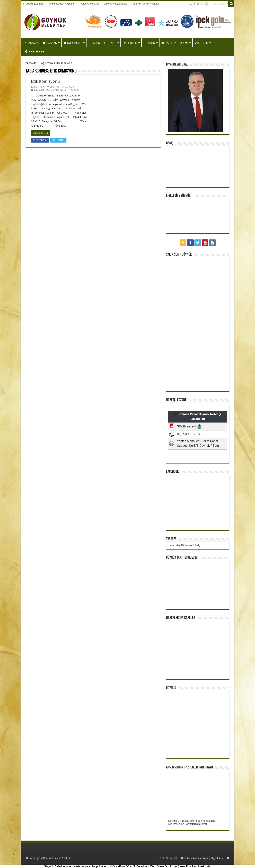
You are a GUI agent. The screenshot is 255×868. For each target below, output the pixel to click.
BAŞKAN (50, 43)
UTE (227, 858)
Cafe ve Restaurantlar (115, 4)
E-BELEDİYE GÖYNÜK (178, 196)
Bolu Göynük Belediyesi (195, 858)
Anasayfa (31, 63)
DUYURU (149, 43)
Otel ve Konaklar (90, 4)
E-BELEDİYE (35, 52)
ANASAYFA (32, 43)
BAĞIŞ (170, 143)
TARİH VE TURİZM (175, 43)
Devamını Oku (41, 133)
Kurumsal (39, 90)
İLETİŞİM (202, 43)
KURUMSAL (73, 43)
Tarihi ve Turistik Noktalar (145, 4)
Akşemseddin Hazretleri (62, 4)
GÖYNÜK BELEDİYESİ (102, 43)
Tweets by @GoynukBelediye (185, 545)
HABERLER (130, 43)
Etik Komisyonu (45, 81)
